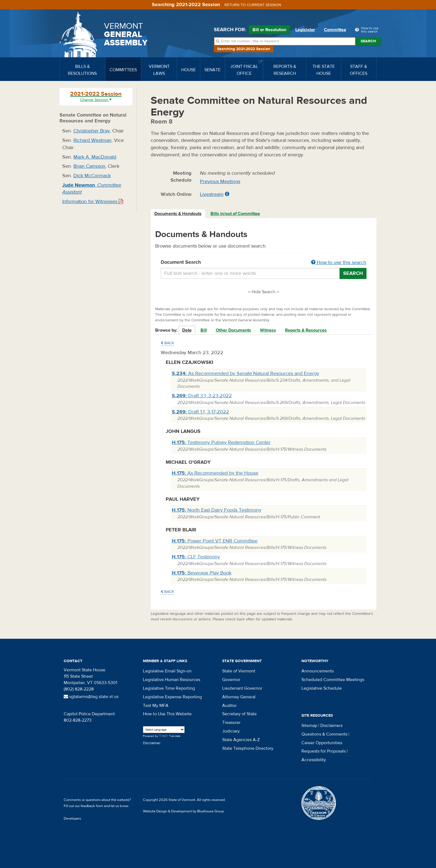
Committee (335, 30)
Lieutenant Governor (242, 688)
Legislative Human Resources (172, 680)
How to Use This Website (167, 714)
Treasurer (231, 722)
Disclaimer (152, 743)
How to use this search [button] (339, 262)
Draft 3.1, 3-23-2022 (202, 396)
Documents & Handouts (178, 214)
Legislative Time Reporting (169, 688)
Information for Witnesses (93, 202)
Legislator (305, 30)
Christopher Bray (92, 131)
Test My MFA (156, 706)
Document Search (264, 263)
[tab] (178, 214)
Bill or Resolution (269, 31)
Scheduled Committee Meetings (333, 680)
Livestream (212, 194)
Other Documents (233, 330)
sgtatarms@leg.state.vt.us (91, 697)
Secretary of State (239, 714)
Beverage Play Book (202, 573)
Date (187, 330)
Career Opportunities (322, 743)
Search (368, 41)
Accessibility (314, 760)
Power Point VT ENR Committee (215, 541)
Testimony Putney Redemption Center (221, 442)
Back (167, 343)
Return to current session (253, 5)
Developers (72, 818)
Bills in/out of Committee (235, 214)
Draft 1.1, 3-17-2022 (200, 412)
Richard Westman (92, 140)
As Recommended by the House (215, 473)
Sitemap (309, 726)
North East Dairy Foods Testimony (217, 510)
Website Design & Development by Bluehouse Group (183, 811)
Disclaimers (331, 726)
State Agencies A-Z (241, 740)
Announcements (318, 671)
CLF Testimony (196, 557)
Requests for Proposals (324, 751)
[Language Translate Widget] (164, 730)
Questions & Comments (324, 734)
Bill (204, 330)
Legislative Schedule (322, 688)
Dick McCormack (92, 176)
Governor (231, 680)
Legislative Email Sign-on (167, 671)
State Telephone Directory (248, 748)
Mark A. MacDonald (95, 157)
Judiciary (231, 731)
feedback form (92, 806)
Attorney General (239, 697)
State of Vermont (239, 671)
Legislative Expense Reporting (172, 697)
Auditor (229, 706)
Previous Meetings (220, 182)
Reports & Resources (306, 330)
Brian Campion (89, 166)
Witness (268, 330)
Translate (170, 736)
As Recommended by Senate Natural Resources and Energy (246, 373)
